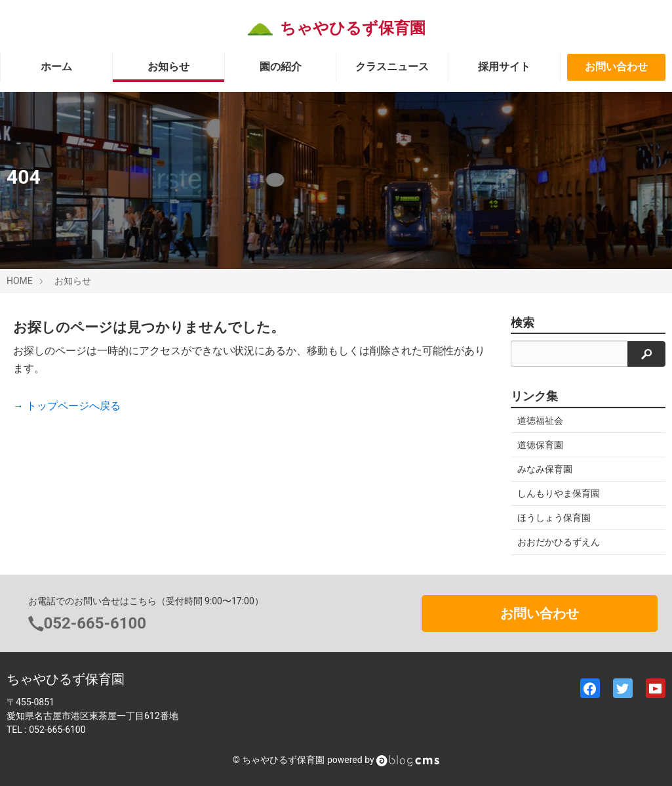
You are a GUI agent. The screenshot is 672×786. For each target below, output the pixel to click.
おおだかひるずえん (559, 542)
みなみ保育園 (545, 469)
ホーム (56, 67)
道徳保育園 (540, 445)
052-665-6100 (95, 623)
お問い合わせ (616, 67)
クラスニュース (392, 67)
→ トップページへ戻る (67, 406)
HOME (20, 281)
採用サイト (504, 67)
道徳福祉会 (540, 421)
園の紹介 (281, 67)
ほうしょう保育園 (554, 518)
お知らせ (168, 67)
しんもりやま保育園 (559, 493)
